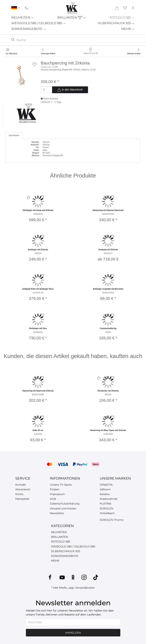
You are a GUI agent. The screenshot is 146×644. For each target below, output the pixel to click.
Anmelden (73, 633)
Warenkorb (23, 489)
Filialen (55, 489)
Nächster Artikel (134, 54)
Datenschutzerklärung (65, 504)
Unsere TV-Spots (61, 485)
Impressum (57, 494)
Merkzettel (22, 499)
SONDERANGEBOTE (29, 29)
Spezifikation (14, 135)
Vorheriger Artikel (48, 54)
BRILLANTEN (72, 17)
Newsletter (57, 513)
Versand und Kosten (63, 508)
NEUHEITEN (23, 17)
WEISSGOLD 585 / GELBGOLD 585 (39, 23)
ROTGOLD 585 (122, 17)
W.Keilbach (107, 513)
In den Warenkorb (70, 90)
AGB (53, 499)
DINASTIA (106, 485)
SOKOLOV (107, 508)
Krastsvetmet (109, 499)
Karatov (105, 494)
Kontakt (21, 485)
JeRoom (105, 489)
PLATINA (105, 504)
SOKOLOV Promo (112, 520)
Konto (19, 494)
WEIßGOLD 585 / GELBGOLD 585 (73, 546)
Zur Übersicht (11, 54)
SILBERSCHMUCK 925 (116, 23)
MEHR (128, 29)
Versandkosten (85, 588)
